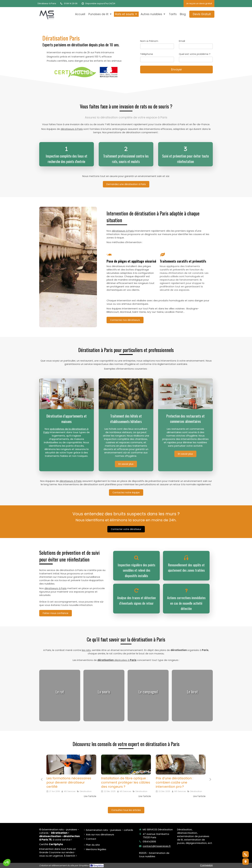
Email (182, 41)
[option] (71, 778)
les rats (86, 650)
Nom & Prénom (149, 41)
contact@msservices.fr (157, 846)
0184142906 (149, 842)
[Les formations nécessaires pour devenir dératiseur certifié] (71, 765)
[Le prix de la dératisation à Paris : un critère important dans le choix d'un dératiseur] (181, 765)
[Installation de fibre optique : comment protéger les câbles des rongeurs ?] (126, 765)
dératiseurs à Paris (72, 129)
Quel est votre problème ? (195, 54)
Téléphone (147, 54)
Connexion (206, 865)
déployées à (117, 660)
